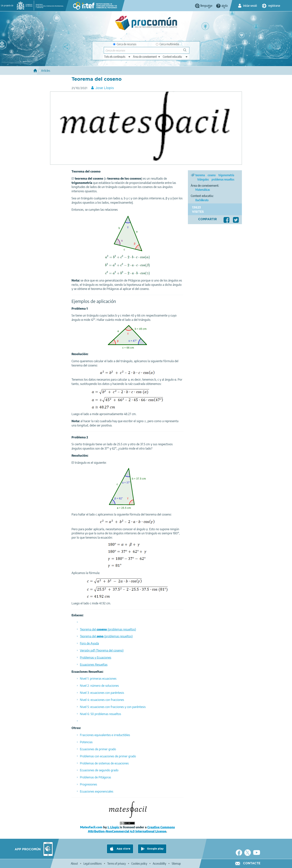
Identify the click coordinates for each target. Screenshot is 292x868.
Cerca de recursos (125, 44)
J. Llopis (114, 827)
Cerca (187, 52)
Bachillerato (202, 200)
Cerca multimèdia (167, 44)
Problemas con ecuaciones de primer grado (108, 756)
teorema (200, 175)
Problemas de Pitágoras (95, 777)
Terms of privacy (116, 864)
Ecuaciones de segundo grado (99, 770)
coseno (212, 175)
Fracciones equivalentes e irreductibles (105, 735)
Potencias (86, 742)
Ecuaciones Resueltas (94, 665)
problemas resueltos (223, 179)
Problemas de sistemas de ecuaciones (104, 763)
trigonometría (226, 175)
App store (123, 849)
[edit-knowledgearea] (147, 57)
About (74, 864)
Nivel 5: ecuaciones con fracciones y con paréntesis (113, 707)
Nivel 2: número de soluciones (99, 686)
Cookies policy (139, 864)
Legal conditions (93, 864)
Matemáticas (203, 190)
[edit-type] (117, 57)
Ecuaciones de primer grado (98, 749)
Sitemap (176, 864)
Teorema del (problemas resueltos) (108, 629)
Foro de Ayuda (89, 643)
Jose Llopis (105, 88)
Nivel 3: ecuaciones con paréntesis (102, 693)
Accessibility (159, 864)
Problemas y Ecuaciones (96, 657)
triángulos (203, 179)
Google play (155, 849)
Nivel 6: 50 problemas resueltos (100, 714)
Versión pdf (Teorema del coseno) (102, 650)
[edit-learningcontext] (175, 57)
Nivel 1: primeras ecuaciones (98, 679)
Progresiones (88, 784)
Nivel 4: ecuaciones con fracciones (102, 700)
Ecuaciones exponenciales (97, 791)
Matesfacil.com (91, 827)
